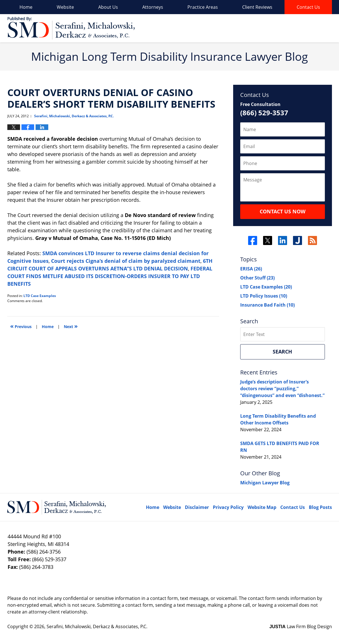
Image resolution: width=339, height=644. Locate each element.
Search (282, 352)
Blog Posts (320, 507)
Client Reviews (257, 7)
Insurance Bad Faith (267, 305)
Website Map (262, 507)
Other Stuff (257, 278)
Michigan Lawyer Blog (265, 483)
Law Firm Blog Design (301, 626)
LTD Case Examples (40, 296)
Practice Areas (203, 7)
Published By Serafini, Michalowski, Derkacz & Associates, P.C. (300, 28)
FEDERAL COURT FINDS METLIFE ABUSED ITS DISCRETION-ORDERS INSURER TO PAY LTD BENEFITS (110, 276)
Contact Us (308, 7)
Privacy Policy (228, 507)
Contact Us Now (283, 211)
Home (26, 7)
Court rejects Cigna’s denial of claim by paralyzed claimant (126, 261)
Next (71, 326)
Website (65, 7)
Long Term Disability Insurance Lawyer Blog (71, 28)
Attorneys (153, 7)
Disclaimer (197, 507)
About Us (108, 7)
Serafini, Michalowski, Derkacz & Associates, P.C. (97, 626)
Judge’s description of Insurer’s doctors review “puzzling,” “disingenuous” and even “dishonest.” (282, 389)
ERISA (251, 269)
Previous (21, 326)
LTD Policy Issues (264, 296)
